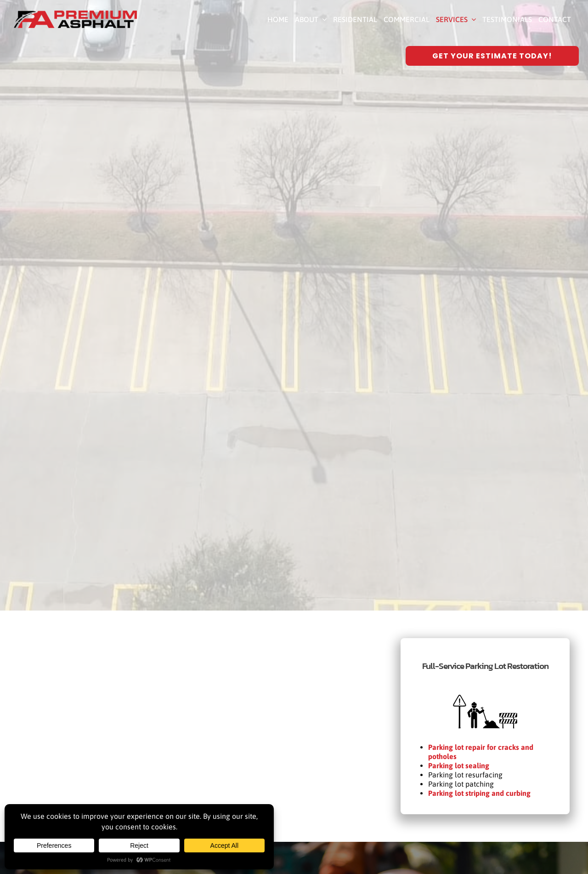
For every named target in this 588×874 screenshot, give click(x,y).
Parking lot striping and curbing (479, 793)
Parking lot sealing (459, 765)
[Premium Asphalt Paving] (75, 14)
